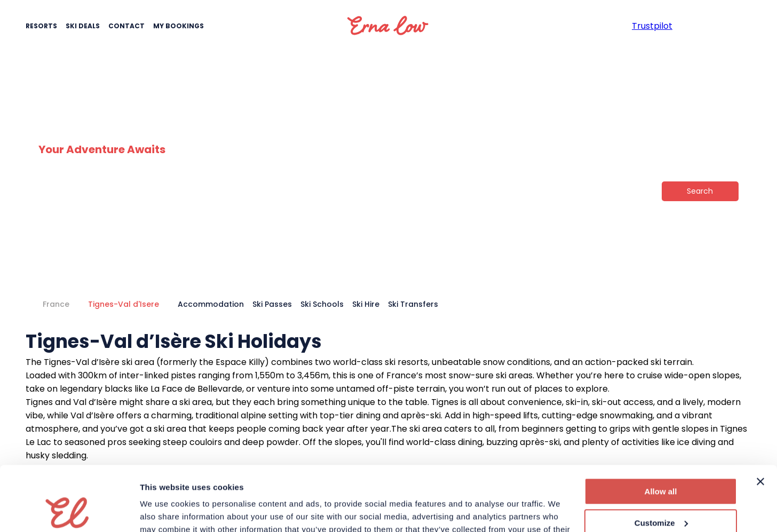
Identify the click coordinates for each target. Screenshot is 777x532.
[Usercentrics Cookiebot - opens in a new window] (69, 511)
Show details (165, 511)
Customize (661, 462)
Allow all (661, 431)
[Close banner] (760, 421)
